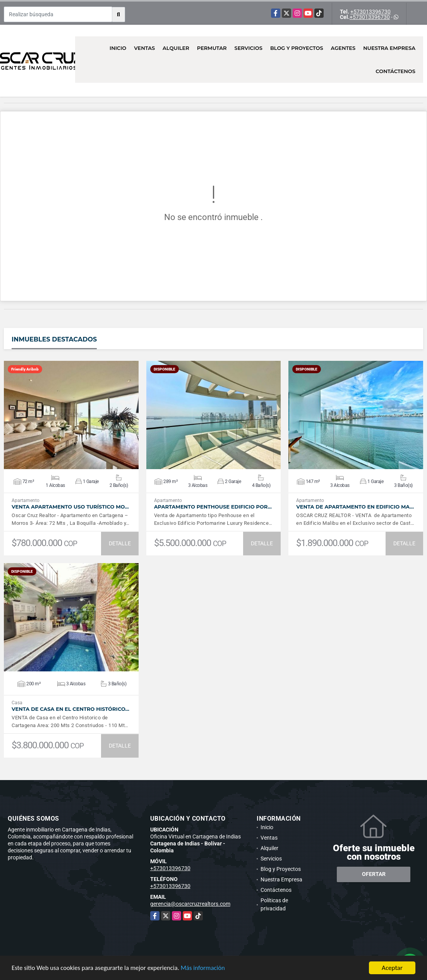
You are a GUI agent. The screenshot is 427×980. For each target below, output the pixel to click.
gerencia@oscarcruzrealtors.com (190, 904)
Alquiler (176, 48)
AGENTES (343, 48)
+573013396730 (370, 12)
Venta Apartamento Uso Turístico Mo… (70, 507)
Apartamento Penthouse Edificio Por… (213, 507)
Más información (206, 968)
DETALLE (120, 543)
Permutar (212, 48)
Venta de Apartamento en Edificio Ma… (355, 507)
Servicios (248, 48)
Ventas (144, 48)
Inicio (118, 48)
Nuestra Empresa (389, 48)
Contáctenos (395, 71)
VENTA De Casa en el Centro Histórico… (70, 709)
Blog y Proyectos (297, 48)
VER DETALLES (71, 415)
